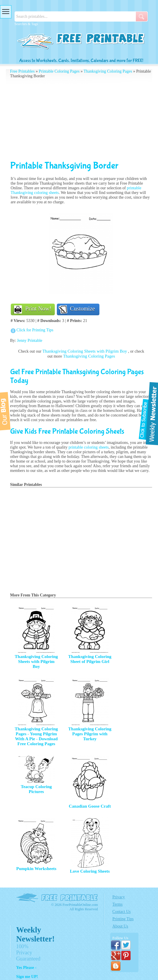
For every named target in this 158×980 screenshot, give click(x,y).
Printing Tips (123, 919)
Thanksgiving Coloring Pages (108, 71)
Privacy (119, 897)
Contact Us (122, 912)
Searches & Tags (26, 24)
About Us (120, 926)
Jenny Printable (30, 341)
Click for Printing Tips (35, 330)
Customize (82, 309)
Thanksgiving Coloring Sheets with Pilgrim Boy (85, 351)
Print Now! (38, 309)
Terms (118, 904)
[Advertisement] (81, 119)
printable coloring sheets (89, 447)
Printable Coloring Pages (59, 71)
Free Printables (22, 71)
